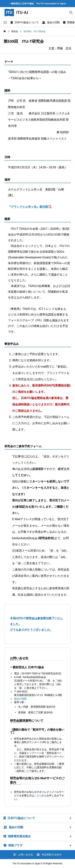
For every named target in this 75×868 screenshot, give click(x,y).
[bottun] (71, 13)
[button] (5, 23)
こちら (38, 795)
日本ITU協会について (25, 22)
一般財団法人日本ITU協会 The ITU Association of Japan (38, 4)
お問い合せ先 (23, 855)
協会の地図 (20, 699)
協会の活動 (51, 22)
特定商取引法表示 (49, 855)
